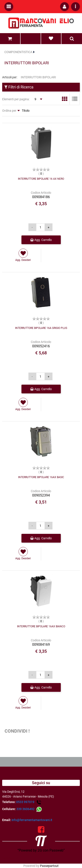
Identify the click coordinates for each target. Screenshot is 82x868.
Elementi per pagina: (16, 99)
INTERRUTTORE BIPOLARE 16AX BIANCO (41, 626)
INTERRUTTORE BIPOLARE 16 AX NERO (41, 179)
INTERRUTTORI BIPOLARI (27, 63)
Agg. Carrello (41, 240)
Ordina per (9, 111)
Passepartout (49, 866)
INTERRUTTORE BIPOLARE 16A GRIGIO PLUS (41, 328)
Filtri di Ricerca (19, 87)
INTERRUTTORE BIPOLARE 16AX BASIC (41, 477)
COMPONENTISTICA (18, 52)
